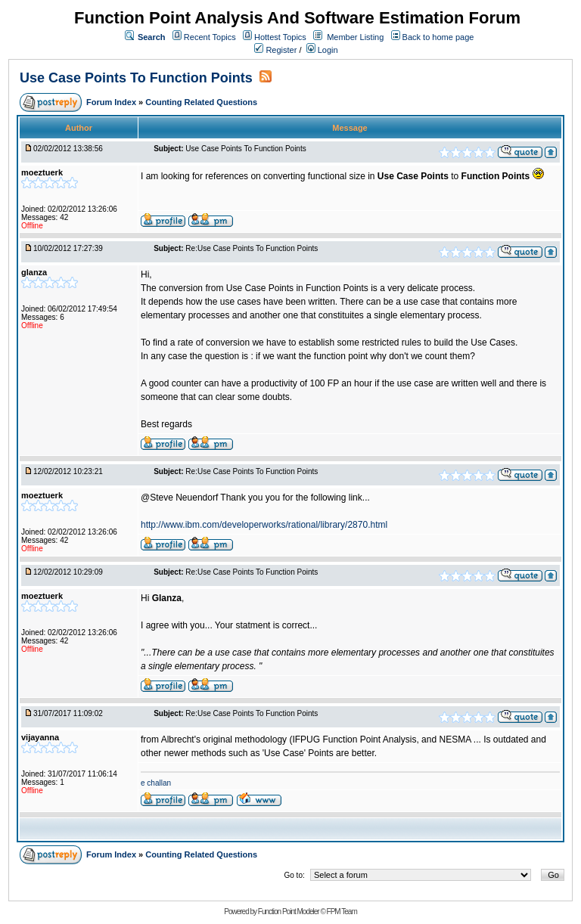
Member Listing (355, 37)
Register (275, 50)
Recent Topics (210, 37)
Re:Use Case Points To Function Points (252, 248)
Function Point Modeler (289, 912)
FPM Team (342, 912)
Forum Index (112, 102)
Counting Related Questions (201, 102)
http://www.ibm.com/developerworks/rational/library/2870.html (264, 525)
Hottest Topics (280, 37)
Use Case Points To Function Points (136, 78)
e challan (156, 783)
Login (322, 50)
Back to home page (438, 37)
